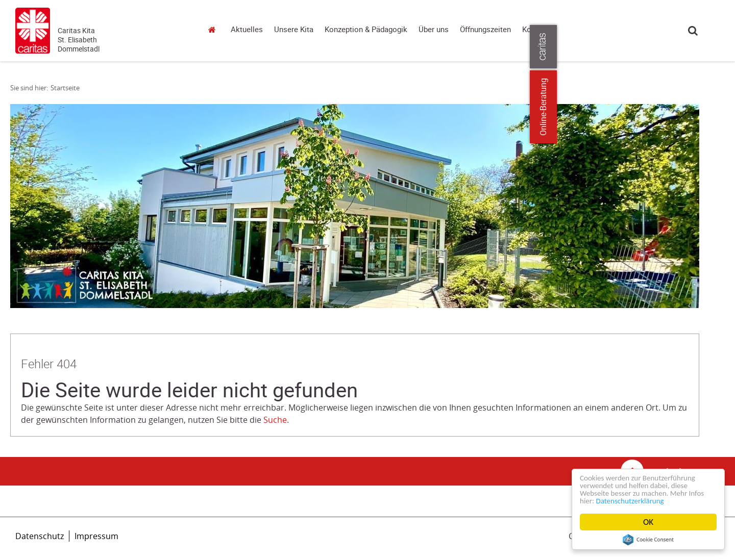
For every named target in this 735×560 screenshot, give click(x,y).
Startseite (214, 29)
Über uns (434, 30)
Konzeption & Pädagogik (366, 30)
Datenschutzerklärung (656, 501)
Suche (693, 30)
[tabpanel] (355, 206)
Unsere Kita (294, 30)
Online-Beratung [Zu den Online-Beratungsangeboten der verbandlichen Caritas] (721, 107)
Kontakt (535, 30)
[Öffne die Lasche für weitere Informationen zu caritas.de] (721, 47)
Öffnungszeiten (485, 30)
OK (648, 522)
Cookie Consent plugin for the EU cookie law (648, 540)
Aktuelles (247, 30)
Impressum (96, 536)
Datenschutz (40, 536)
